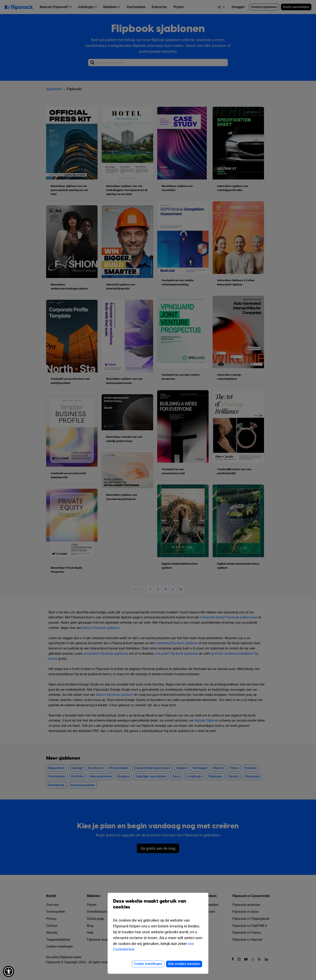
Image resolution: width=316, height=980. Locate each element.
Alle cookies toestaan (184, 964)
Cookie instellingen (148, 964)
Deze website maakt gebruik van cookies (158, 907)
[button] (9, 971)
